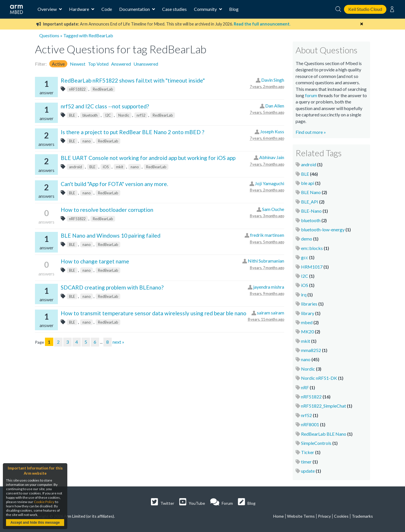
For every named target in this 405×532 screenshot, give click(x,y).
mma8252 (311, 350)
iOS (106, 167)
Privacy (324, 516)
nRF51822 (77, 89)
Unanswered (146, 64)
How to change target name (95, 261)
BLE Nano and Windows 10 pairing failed (111, 235)
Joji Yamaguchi (270, 183)
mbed (307, 322)
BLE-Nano (311, 211)
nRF (305, 387)
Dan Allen (275, 106)
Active (58, 64)
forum (311, 95)
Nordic (124, 115)
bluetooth (90, 115)
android (75, 167)
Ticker (308, 452)
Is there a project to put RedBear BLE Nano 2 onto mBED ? (132, 132)
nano (86, 141)
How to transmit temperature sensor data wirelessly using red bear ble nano (154, 313)
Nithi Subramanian (266, 261)
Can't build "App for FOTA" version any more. (114, 184)
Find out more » (311, 132)
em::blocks (312, 248)
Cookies (341, 516)
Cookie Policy (44, 502)
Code (107, 9)
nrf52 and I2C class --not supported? (105, 106)
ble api (308, 183)
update (308, 471)
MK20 (307, 331)
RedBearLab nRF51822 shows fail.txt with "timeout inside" (133, 80)
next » (118, 342)
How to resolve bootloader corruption (107, 210)
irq (304, 295)
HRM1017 (312, 267)
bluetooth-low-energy (323, 229)
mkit (120, 167)
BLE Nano (311, 192)
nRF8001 (310, 424)
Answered (121, 64)
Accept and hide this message (35, 523)
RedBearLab (103, 89)
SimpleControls (316, 443)
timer (306, 462)
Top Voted (98, 64)
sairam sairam (271, 313)
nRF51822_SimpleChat (324, 406)
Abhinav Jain (272, 157)
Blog (234, 9)
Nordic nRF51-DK (319, 378)
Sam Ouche (273, 209)
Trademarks (362, 516)
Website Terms (301, 516)
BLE (72, 115)
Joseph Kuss (272, 131)
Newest (78, 64)
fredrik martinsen (267, 235)
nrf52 (141, 115)
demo (307, 239)
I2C (108, 115)
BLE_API (310, 202)
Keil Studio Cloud (365, 9)
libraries (309, 304)
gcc (305, 257)
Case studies (174, 9)
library (308, 313)
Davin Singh (273, 80)
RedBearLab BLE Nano (324, 434)
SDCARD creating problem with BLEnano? (112, 287)
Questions (49, 35)
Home (279, 516)
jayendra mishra (269, 287)
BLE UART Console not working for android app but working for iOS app (148, 158)
